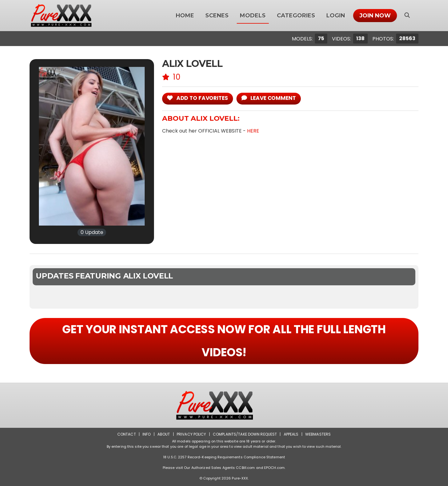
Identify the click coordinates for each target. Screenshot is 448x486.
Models (253, 16)
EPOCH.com (274, 468)
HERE (253, 131)
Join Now (375, 16)
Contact (127, 434)
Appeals (291, 434)
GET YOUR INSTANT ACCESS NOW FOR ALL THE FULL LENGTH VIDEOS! (224, 341)
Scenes (217, 16)
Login (336, 16)
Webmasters (318, 434)
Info (147, 434)
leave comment (269, 98)
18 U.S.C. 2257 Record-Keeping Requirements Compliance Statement (224, 457)
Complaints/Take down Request (245, 434)
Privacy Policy (191, 434)
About (164, 434)
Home (185, 16)
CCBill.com (245, 468)
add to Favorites (198, 98)
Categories (296, 16)
